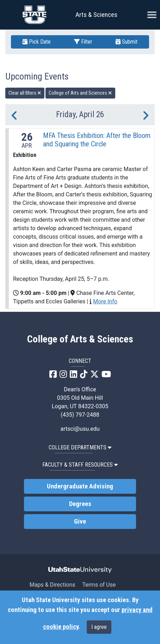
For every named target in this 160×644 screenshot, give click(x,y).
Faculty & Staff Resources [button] (80, 465)
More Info (105, 301)
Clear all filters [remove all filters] (25, 93)
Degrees (80, 504)
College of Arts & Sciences (80, 339)
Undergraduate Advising (80, 486)
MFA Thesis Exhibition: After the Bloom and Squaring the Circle (97, 140)
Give (80, 522)
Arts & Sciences (96, 15)
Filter (83, 42)
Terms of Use (99, 585)
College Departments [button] (80, 447)
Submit (127, 42)
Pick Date (37, 42)
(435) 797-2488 (80, 415)
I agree (99, 627)
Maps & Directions (53, 585)
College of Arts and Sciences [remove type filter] (80, 93)
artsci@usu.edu (80, 429)
